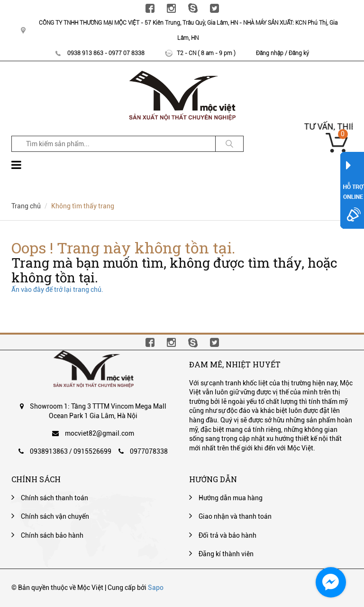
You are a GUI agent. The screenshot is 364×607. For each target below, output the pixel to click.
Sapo (156, 588)
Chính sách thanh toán (55, 498)
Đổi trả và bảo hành (227, 535)
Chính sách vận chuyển (55, 516)
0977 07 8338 (127, 53)
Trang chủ (26, 206)
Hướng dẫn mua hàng (231, 498)
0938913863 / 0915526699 (71, 451)
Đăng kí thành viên (226, 554)
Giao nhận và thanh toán (235, 516)
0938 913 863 (85, 53)
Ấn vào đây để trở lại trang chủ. (57, 289)
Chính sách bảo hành (52, 535)
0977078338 (149, 451)
